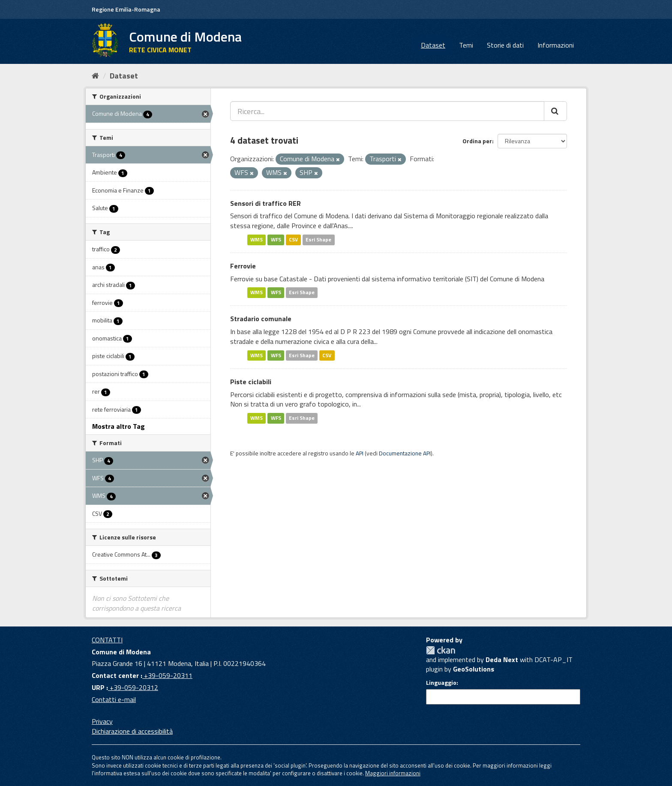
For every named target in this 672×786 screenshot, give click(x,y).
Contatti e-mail (114, 699)
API (360, 453)
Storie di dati (505, 45)
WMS (256, 239)
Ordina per (477, 141)
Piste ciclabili (251, 382)
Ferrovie (243, 266)
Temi (466, 45)
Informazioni (556, 45)
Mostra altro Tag (118, 426)
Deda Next (502, 660)
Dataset (433, 45)
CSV (293, 239)
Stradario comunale (261, 319)
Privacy (102, 721)
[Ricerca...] (387, 111)
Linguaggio (441, 683)
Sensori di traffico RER (265, 203)
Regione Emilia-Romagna (126, 9)
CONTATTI (107, 640)
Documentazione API (405, 453)
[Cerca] (555, 111)
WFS (276, 239)
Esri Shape (318, 239)
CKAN (441, 650)
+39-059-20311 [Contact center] (167, 675)
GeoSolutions (474, 669)
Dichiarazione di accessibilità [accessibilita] (132, 731)
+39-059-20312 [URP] (133, 687)
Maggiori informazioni (393, 773)
